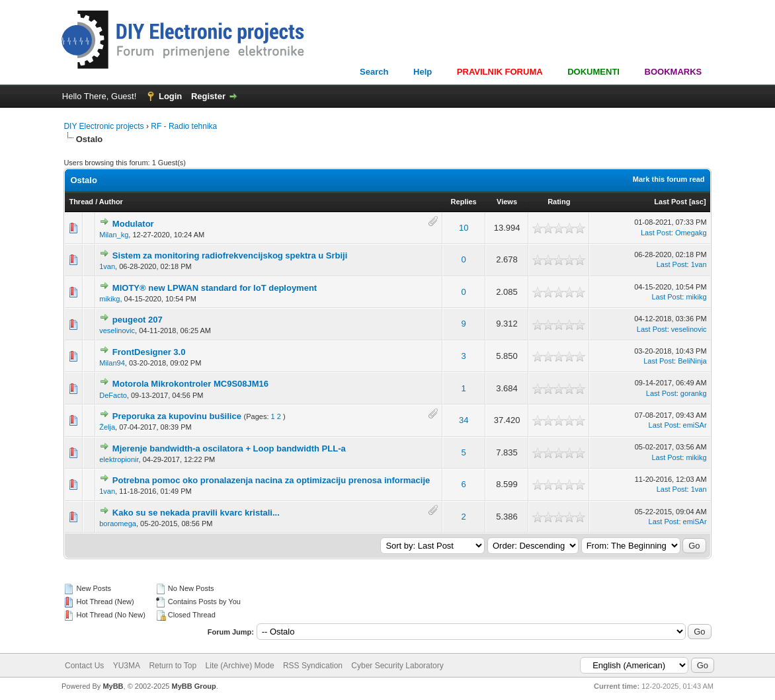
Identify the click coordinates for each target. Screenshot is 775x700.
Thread (81, 202)
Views (507, 202)
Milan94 (112, 363)
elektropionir (119, 459)
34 (464, 420)
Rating (559, 202)
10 (464, 228)
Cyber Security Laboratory (397, 666)
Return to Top (173, 666)
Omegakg (691, 233)
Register (208, 96)
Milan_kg (114, 235)
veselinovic (117, 331)
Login (170, 96)
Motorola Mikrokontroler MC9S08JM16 (190, 384)
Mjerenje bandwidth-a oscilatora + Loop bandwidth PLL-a (229, 448)
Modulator (133, 224)
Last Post (671, 202)
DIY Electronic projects (103, 126)
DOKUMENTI (593, 72)
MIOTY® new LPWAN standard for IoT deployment (215, 288)
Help (423, 72)
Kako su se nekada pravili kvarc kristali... (196, 513)
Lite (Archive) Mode (240, 666)
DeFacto (113, 395)
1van (107, 266)
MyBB (113, 686)
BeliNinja (692, 361)
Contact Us (84, 666)
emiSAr (695, 425)
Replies (464, 202)
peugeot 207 (138, 320)
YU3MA (127, 666)
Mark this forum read (669, 179)
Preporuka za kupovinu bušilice (177, 416)
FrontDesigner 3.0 (149, 352)
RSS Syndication (313, 666)
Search (374, 72)
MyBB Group (193, 686)
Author (111, 202)
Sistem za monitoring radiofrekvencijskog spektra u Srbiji (230, 255)
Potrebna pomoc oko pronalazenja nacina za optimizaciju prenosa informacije (271, 480)
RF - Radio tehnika (184, 126)
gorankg (694, 393)
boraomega (118, 524)
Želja (107, 427)
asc (698, 202)
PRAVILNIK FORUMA (500, 72)
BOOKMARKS (673, 72)
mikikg (109, 299)
